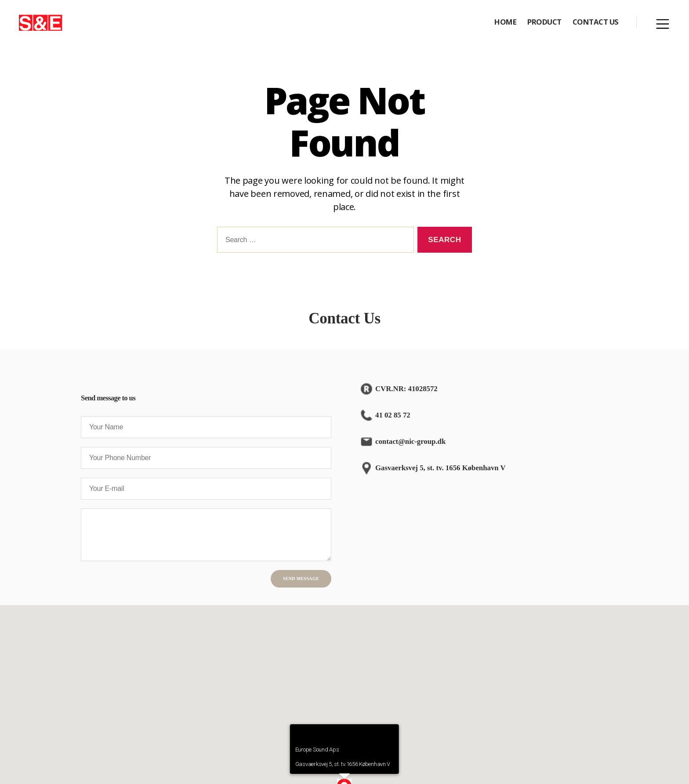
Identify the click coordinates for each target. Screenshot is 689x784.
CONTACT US (596, 24)
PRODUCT (544, 24)
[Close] (388, 739)
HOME (505, 24)
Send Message (301, 583)
